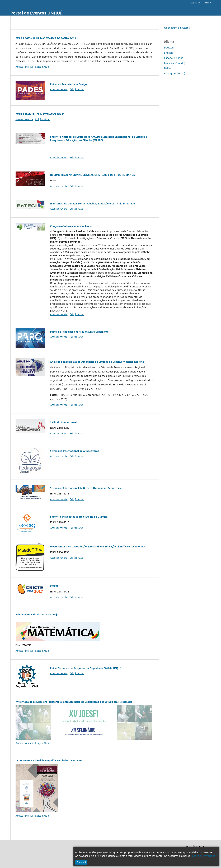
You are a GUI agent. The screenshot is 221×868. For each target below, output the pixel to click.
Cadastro (195, 3)
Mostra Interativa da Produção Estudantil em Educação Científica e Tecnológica (97, 546)
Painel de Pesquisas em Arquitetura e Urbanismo (79, 332)
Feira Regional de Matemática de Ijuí (37, 614)
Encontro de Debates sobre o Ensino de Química (79, 517)
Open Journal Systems (177, 28)
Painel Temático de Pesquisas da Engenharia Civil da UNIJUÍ (86, 668)
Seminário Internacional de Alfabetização (75, 451)
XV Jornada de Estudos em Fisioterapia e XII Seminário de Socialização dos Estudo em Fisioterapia (74, 702)
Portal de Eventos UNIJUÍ (36, 13)
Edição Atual (42, 67)
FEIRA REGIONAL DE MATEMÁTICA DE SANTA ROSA (46, 38)
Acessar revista (24, 67)
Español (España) (174, 58)
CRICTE (54, 586)
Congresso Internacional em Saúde (71, 226)
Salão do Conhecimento (64, 422)
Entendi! (81, 862)
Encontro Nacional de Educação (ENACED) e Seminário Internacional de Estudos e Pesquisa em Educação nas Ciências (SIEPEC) (99, 138)
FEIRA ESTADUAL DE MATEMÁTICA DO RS (40, 114)
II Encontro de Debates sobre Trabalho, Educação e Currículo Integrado (93, 203)
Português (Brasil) (175, 73)
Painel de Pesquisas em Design (68, 84)
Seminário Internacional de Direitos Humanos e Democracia (86, 488)
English (168, 53)
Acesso (207, 3)
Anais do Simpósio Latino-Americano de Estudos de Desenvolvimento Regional (97, 362)
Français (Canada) (175, 63)
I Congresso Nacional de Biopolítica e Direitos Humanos (49, 760)
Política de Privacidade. (204, 856)
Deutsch (169, 48)
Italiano (169, 68)
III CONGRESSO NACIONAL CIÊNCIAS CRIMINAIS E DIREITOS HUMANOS (92, 175)
